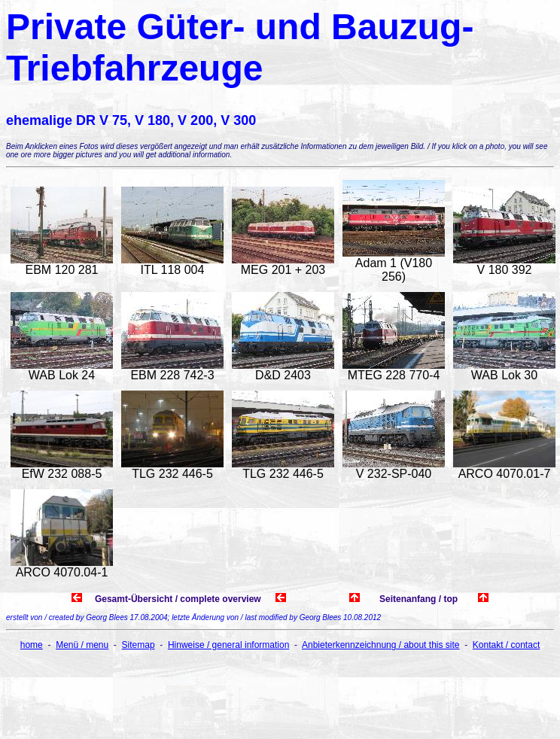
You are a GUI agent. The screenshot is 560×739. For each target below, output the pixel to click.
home (32, 645)
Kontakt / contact (506, 645)
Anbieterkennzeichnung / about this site (380, 645)
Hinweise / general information (228, 645)
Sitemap (138, 645)
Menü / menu (82, 645)
